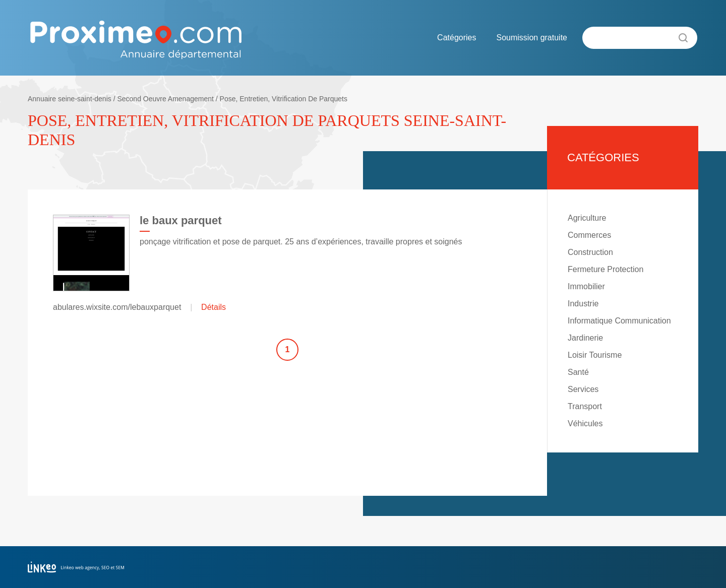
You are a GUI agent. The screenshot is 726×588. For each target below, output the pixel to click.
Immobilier (586, 286)
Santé (578, 372)
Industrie (583, 304)
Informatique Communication (619, 321)
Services (583, 389)
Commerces (589, 235)
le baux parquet (181, 220)
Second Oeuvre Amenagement (165, 99)
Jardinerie (585, 338)
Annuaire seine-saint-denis (70, 99)
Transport (585, 406)
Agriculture (587, 218)
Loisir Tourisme (595, 355)
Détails (214, 307)
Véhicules (585, 423)
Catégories (457, 38)
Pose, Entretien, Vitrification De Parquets (284, 99)
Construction (590, 252)
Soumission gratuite (532, 38)
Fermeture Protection (606, 269)
